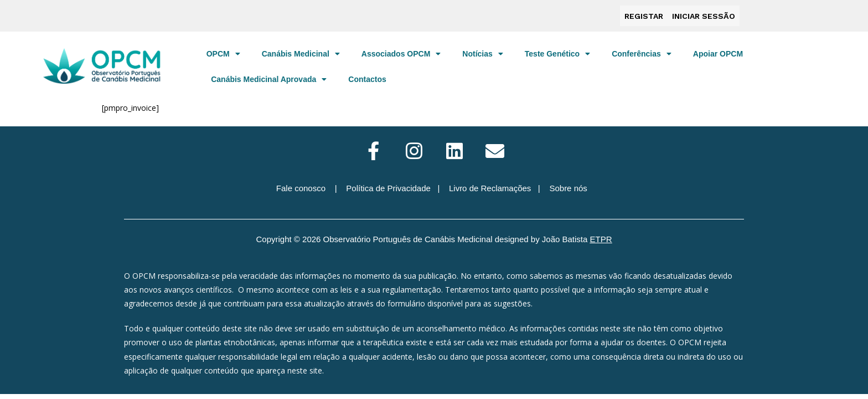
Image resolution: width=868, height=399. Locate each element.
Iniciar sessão (704, 15)
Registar (644, 15)
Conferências (642, 52)
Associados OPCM (401, 52)
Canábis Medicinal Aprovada (269, 77)
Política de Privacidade (388, 186)
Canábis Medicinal (301, 52)
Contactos (367, 77)
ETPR (601, 237)
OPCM (223, 52)
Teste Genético (557, 52)
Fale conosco (301, 186)
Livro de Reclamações (490, 186)
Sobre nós (568, 186)
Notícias (482, 52)
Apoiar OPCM (718, 52)
